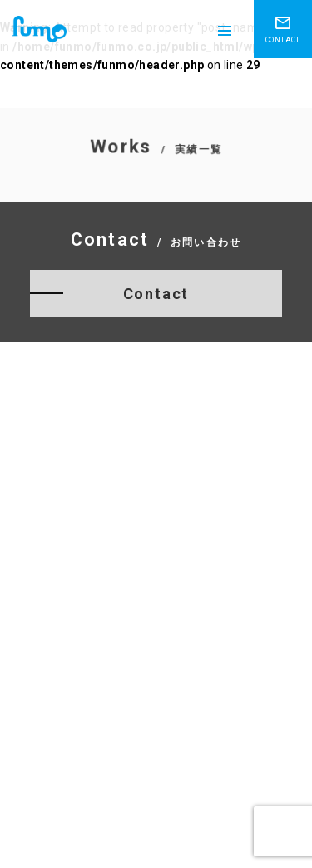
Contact (156, 294)
